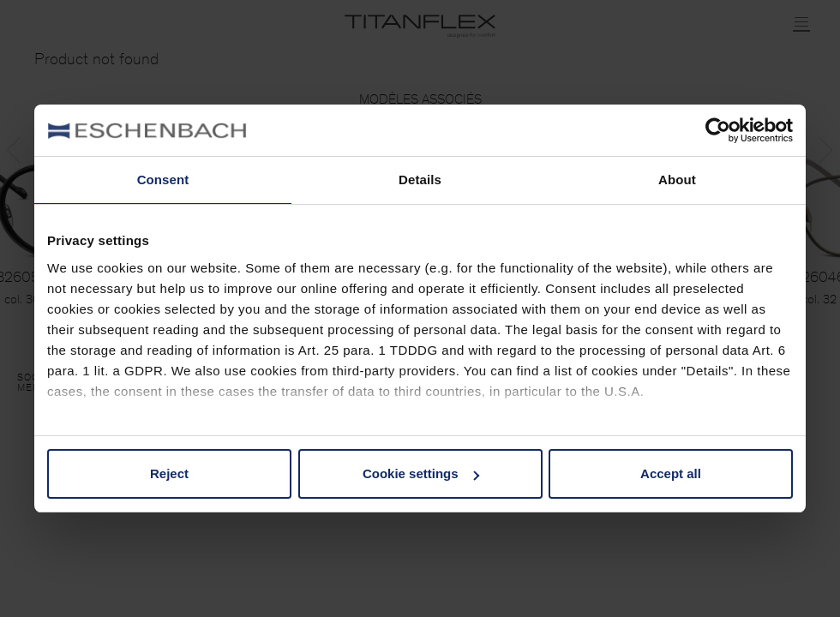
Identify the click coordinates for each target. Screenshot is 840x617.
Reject (169, 473)
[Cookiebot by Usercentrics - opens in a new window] (718, 130)
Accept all (671, 473)
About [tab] (677, 180)
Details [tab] (420, 180)
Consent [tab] (163, 180)
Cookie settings (421, 473)
